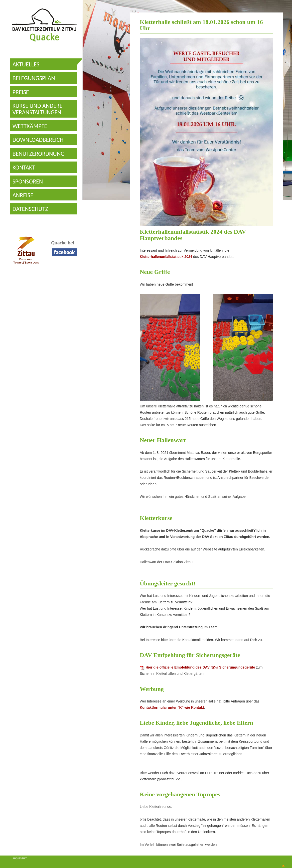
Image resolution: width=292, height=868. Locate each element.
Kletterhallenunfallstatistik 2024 (166, 257)
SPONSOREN (28, 181)
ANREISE (23, 195)
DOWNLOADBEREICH (38, 140)
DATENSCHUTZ (30, 209)
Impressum (20, 858)
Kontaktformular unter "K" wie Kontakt (172, 707)
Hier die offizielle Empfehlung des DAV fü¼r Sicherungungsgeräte (197, 667)
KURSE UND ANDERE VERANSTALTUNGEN (37, 109)
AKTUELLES (26, 64)
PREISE (21, 92)
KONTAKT (24, 167)
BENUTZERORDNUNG (38, 154)
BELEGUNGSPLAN (34, 78)
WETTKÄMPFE (30, 126)
